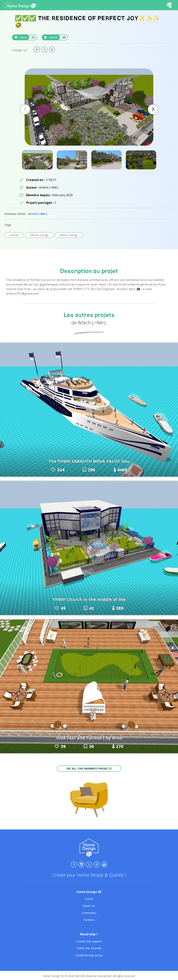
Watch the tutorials (89, 948)
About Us (89, 906)
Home (89, 899)
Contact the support (89, 941)
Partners (89, 920)
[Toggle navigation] (169, 5)
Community (89, 913)
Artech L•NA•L (38, 214)
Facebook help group (89, 955)
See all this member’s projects (89, 769)
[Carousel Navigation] (89, 109)
